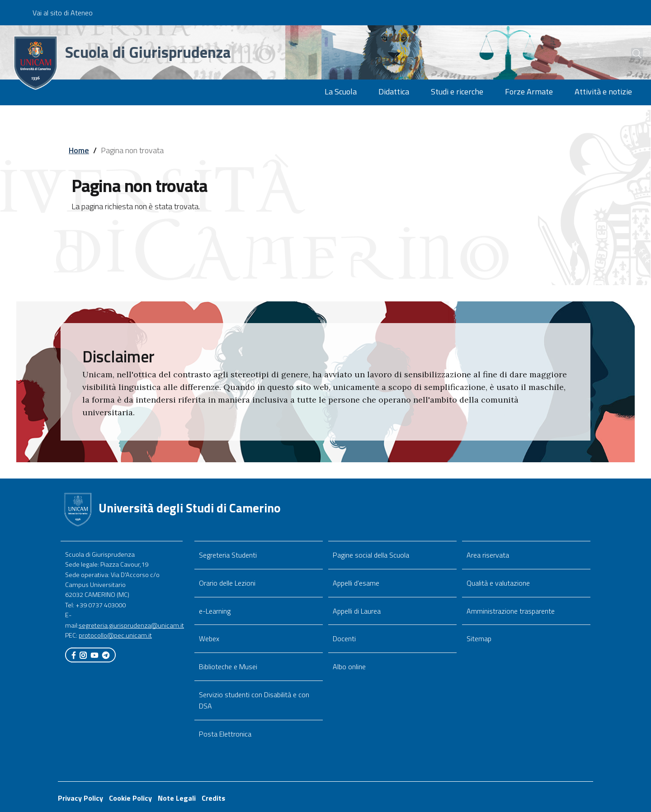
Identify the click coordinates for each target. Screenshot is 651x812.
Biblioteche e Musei (228, 666)
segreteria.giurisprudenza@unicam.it (131, 625)
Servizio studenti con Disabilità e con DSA (254, 700)
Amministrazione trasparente (511, 611)
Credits (213, 798)
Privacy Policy (80, 798)
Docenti (344, 638)
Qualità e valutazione (498, 583)
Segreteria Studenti (228, 555)
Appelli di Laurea (357, 611)
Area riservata (488, 555)
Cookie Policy (130, 798)
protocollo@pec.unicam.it (115, 635)
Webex (209, 638)
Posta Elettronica (225, 734)
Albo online (349, 666)
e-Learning (215, 611)
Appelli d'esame (356, 583)
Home (79, 150)
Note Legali (177, 798)
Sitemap (479, 638)
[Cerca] (629, 54)
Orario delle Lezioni (227, 583)
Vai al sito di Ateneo (63, 13)
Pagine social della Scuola (371, 555)
